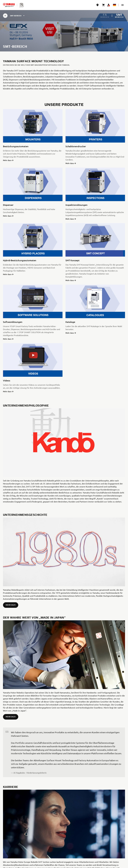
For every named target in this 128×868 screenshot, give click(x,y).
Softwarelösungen (13, 322)
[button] (122, 5)
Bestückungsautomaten (16, 146)
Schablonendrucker (76, 146)
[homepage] (9, 5)
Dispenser (8, 205)
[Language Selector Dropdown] (114, 5)
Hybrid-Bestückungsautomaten (20, 260)
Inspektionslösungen (76, 205)
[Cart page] (103, 5)
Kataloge (70, 322)
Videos (7, 380)
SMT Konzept (72, 260)
